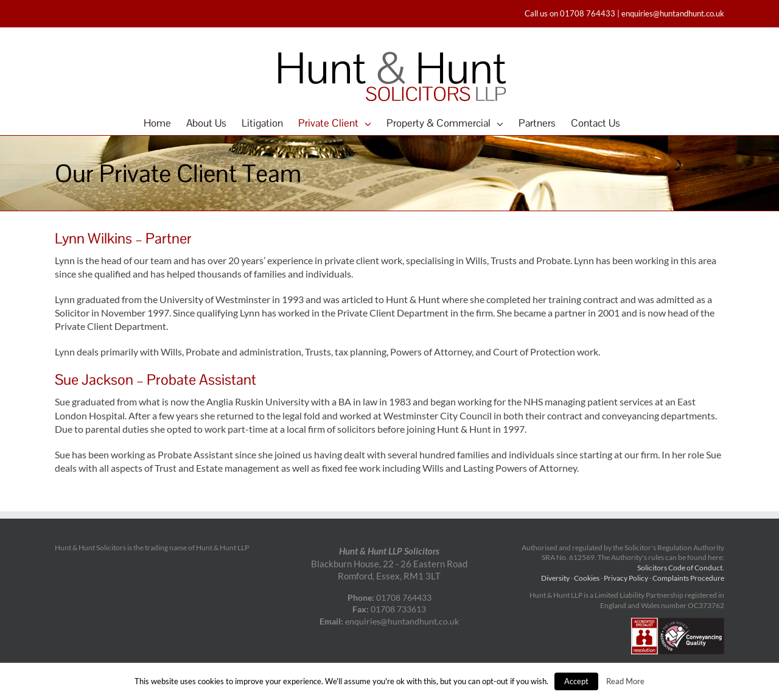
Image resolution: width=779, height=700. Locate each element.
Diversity (555, 578)
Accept (576, 681)
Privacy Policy (626, 578)
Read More (625, 681)
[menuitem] (165, 123)
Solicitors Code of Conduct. (681, 568)
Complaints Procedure (688, 578)
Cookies (587, 578)
